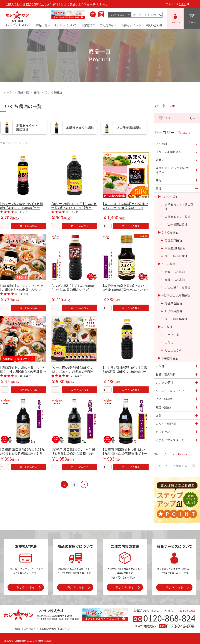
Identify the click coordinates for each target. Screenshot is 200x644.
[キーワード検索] (147, 15)
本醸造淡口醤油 (175, 248)
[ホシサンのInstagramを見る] (101, 14)
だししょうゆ (173, 350)
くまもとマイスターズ (170, 440)
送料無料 (161, 144)
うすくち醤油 (170, 232)
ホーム (8, 92)
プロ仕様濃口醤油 (176, 224)
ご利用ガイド (31, 629)
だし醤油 (167, 327)
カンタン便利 (164, 383)
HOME (17, 629)
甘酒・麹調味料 (166, 374)
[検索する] (161, 15)
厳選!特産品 (163, 407)
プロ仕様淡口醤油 (176, 256)
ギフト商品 (163, 432)
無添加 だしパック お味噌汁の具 (172, 170)
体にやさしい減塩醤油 (175, 295)
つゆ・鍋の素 (164, 399)
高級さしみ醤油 (175, 280)
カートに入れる (28, 226)
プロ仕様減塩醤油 (176, 319)
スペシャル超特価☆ (168, 152)
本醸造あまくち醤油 (177, 217)
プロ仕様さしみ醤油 (177, 287)
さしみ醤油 (168, 264)
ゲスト (182, 4)
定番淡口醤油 (173, 240)
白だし (169, 342)
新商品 (160, 160)
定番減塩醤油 (173, 303)
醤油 (37, 92)
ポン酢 (160, 366)
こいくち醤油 (53, 92)
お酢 (159, 415)
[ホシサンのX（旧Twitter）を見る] (93, 14)
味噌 (159, 180)
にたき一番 (172, 335)
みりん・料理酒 (166, 424)
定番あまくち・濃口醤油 (179, 207)
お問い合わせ (49, 629)
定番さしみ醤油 (175, 272)
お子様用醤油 (173, 311)
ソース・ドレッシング (170, 391)
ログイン (65, 629)
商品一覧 (23, 92)
